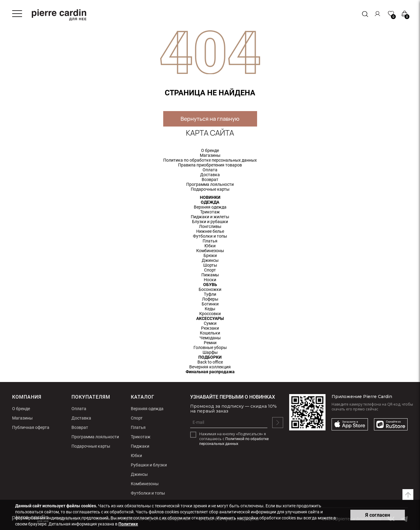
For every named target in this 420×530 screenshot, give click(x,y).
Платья (210, 241)
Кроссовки (210, 314)
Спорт (210, 270)
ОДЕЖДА (210, 202)
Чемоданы (210, 338)
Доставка (210, 175)
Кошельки (210, 333)
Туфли (210, 294)
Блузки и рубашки (210, 222)
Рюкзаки (210, 328)
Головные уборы (210, 347)
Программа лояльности (210, 184)
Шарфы (210, 352)
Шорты (210, 265)
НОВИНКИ (210, 197)
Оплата (210, 170)
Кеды (210, 309)
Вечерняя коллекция (210, 367)
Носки (210, 280)
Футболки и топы (210, 236)
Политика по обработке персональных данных (210, 160)
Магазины (210, 155)
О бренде (210, 150)
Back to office (210, 362)
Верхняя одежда (210, 207)
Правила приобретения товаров (210, 165)
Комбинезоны (210, 251)
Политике (128, 524)
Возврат (210, 179)
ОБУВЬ (210, 285)
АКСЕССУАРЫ (210, 318)
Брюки (210, 255)
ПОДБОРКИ (210, 357)
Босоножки (210, 289)
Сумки (210, 323)
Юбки (210, 246)
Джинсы (210, 260)
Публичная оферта (31, 427)
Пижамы (210, 275)
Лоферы (210, 299)
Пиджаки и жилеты (210, 217)
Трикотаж (210, 212)
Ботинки (210, 304)
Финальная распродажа (210, 372)
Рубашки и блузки (149, 465)
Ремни (210, 343)
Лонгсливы (210, 226)
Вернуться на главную (210, 119)
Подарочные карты (210, 189)
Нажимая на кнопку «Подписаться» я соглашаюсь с (234, 439)
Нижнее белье (210, 231)
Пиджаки (140, 446)
